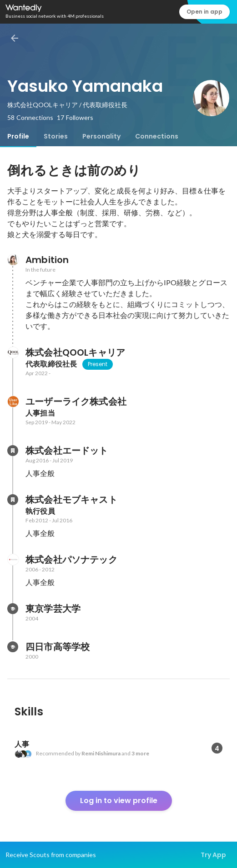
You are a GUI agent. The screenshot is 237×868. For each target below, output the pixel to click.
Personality (101, 136)
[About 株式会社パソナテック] (13, 560)
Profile (18, 136)
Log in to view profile (119, 801)
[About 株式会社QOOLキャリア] (13, 352)
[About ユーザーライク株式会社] (13, 402)
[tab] (18, 136)
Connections (157, 136)
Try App (213, 855)
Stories (56, 136)
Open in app (204, 12)
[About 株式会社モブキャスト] (13, 500)
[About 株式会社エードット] (13, 451)
